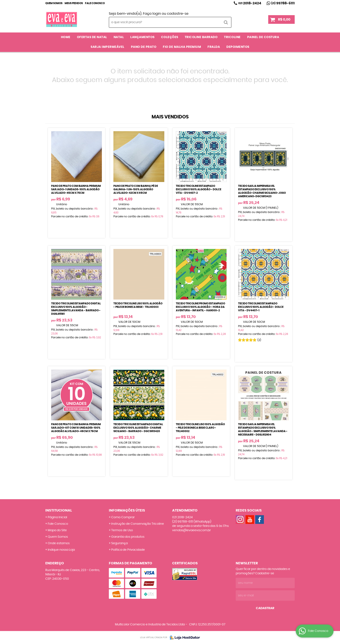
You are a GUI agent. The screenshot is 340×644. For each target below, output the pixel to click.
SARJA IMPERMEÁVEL (108, 47)
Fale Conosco (95, 3)
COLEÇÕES (170, 37)
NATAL (119, 37)
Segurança (119, 543)
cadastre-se (178, 14)
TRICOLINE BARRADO (201, 37)
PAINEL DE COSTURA (263, 37)
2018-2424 (250, 3)
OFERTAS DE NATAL (92, 37)
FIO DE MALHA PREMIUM (182, 47)
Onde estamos (59, 543)
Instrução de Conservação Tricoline (138, 524)
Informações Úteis (127, 510)
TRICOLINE (232, 37)
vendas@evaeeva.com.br (191, 530)
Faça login (152, 14)
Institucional (59, 510)
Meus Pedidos (74, 3)
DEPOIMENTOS (238, 47)
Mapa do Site (57, 530)
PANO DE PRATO (144, 47)
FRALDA (214, 47)
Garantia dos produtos (128, 537)
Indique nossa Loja (61, 550)
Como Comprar (123, 517)
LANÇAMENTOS (142, 37)
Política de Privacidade (128, 550)
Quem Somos (54, 3)
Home (66, 37)
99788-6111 (283, 3)
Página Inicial (57, 517)
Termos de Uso (122, 530)
